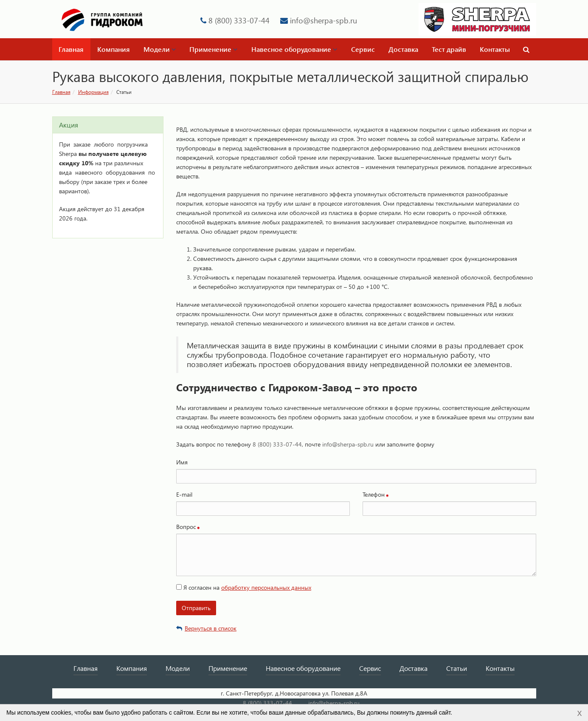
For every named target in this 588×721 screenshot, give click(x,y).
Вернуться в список (206, 628)
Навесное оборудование (294, 49)
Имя (182, 462)
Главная (71, 49)
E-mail (184, 494)
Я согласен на (244, 587)
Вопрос (186, 527)
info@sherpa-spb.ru (324, 20)
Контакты (495, 49)
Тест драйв (449, 49)
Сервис (363, 49)
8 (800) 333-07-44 (239, 20)
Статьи (457, 668)
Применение (213, 49)
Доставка (403, 49)
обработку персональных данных (266, 587)
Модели (160, 49)
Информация (93, 92)
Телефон (374, 494)
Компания (114, 49)
